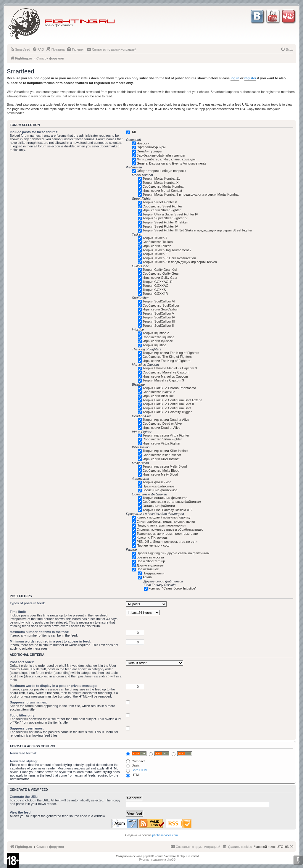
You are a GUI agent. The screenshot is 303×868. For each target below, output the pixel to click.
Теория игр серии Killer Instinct (165, 451)
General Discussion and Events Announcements (171, 163)
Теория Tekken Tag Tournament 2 (167, 250)
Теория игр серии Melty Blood (165, 466)
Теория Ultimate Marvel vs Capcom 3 (170, 368)
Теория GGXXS (154, 290)
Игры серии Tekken (157, 246)
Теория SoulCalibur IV (159, 317)
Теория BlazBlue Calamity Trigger (167, 412)
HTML (133, 775)
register (250, 78)
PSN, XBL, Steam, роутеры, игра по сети (167, 542)
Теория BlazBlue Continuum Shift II (168, 404)
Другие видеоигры (150, 565)
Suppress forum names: (28, 702)
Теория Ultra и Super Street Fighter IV (170, 214)
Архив (147, 577)
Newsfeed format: (24, 753)
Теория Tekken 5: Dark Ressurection (169, 258)
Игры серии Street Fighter (162, 210)
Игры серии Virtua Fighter (162, 443)
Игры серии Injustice (158, 341)
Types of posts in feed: (27, 603)
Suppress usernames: (27, 728)
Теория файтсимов (157, 482)
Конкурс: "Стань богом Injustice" (173, 588)
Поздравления (154, 573)
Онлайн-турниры (149, 151)
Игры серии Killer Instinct (161, 459)
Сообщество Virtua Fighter (162, 439)
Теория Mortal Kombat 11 (161, 178)
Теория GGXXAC (155, 286)
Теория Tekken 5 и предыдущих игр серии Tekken (180, 262)
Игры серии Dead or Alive (162, 428)
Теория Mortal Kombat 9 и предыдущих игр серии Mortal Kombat (191, 194)
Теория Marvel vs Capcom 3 (163, 380)
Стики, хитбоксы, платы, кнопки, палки (166, 521)
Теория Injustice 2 (156, 333)
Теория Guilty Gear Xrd (160, 270)
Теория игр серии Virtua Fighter (166, 435)
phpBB (147, 856)
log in (235, 78)
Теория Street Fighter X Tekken (165, 222)
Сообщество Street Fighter (162, 206)
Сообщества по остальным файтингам (172, 502)
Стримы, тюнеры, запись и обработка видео (170, 529)
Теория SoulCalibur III (159, 321)
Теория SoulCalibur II (158, 326)
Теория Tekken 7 (155, 238)
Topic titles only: (23, 715)
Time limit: (18, 612)
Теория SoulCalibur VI (159, 301)
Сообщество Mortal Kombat (163, 186)
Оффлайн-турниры (151, 147)
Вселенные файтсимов (160, 490)
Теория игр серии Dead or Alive (166, 420)
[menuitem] (20, 49)
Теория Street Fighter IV (160, 226)
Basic (133, 765)
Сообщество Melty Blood (161, 471)
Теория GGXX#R (155, 294)
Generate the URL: (24, 797)
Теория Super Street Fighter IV (165, 218)
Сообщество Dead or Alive (162, 423)
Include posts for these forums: (34, 132)
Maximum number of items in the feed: (40, 632)
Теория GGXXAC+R (158, 282)
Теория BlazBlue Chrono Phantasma (169, 388)
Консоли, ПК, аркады (153, 537)
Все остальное (148, 569)
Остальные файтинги (159, 506)
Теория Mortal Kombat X (161, 183)
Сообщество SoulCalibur (161, 305)
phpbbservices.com (165, 835)
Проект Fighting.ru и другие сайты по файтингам (173, 553)
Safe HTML (140, 770)
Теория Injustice (154, 345)
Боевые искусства (150, 557)
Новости (143, 143)
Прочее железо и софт (154, 545)
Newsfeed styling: (24, 761)
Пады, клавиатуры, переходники (161, 525)
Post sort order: (22, 662)
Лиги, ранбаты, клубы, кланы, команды (166, 159)
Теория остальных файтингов (165, 498)
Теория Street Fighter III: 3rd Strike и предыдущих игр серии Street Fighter (198, 230)
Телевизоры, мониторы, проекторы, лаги (167, 534)
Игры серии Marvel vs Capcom (165, 376)
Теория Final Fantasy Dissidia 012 (168, 510)
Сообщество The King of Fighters (167, 357)
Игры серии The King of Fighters (166, 361)
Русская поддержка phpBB (157, 860)
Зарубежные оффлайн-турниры (161, 155)
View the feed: (21, 812)
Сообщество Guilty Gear (161, 273)
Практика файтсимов (159, 486)
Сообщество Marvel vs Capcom (166, 372)
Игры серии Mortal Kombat (162, 191)
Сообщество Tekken (158, 242)
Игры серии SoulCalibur (160, 309)
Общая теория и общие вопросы (161, 171)
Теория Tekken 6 (155, 254)
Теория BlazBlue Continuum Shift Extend (173, 400)
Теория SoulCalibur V (158, 313)
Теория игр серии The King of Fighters (171, 353)
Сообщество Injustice (158, 337)
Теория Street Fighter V (160, 202)
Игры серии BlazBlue (158, 396)
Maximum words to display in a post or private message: (54, 686)
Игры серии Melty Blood (160, 474)
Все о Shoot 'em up (151, 561)
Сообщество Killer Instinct (162, 455)
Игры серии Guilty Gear (160, 278)
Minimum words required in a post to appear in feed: (50, 641)
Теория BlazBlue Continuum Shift (167, 408)
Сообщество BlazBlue (159, 392)
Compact (135, 761)
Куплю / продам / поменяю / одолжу (164, 517)
